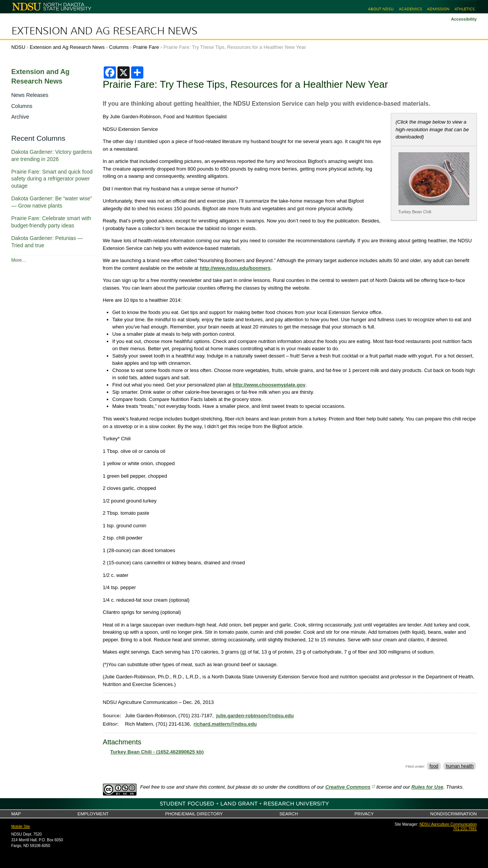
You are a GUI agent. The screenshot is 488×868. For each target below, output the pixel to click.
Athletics (465, 9)
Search (289, 814)
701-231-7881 (465, 829)
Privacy (364, 814)
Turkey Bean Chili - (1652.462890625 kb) (157, 752)
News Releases (30, 95)
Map (16, 814)
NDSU (18, 47)
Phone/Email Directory (194, 814)
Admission (438, 9)
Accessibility (464, 19)
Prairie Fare (146, 47)
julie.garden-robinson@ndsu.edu (255, 716)
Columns (119, 47)
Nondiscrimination (454, 814)
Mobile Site (21, 827)
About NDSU (381, 9)
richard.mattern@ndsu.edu (225, 724)
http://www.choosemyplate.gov (269, 385)
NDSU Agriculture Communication (448, 824)
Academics (410, 9)
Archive (20, 117)
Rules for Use (427, 787)
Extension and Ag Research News (104, 31)
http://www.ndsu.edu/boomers (235, 268)
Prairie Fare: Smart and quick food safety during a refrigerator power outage (52, 179)
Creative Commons (348, 787)
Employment (93, 814)
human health (460, 766)
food (434, 766)
